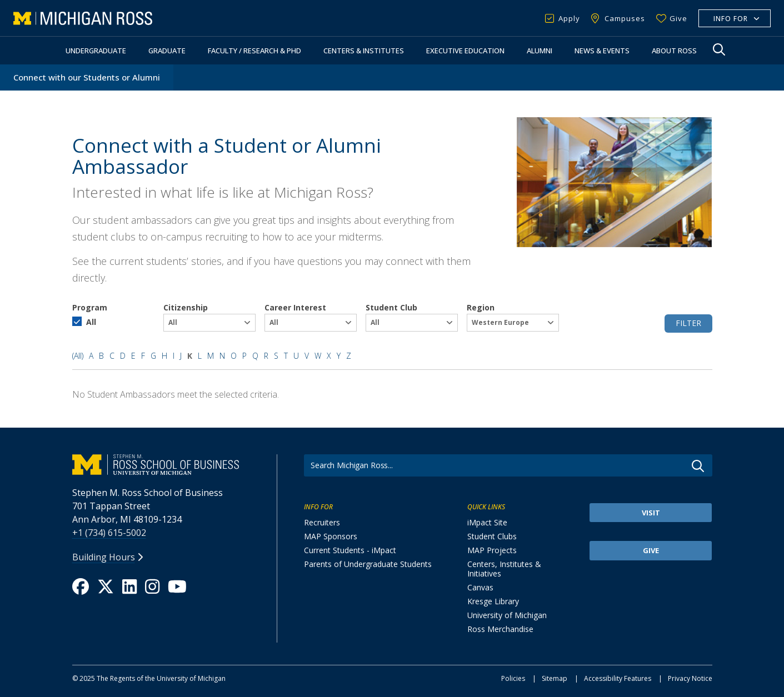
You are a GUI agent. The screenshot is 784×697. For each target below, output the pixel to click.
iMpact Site (487, 522)
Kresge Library (493, 601)
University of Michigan (507, 615)
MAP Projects (492, 550)
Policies (513, 678)
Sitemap (555, 678)
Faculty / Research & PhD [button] (254, 51)
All (91, 322)
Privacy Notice (690, 678)
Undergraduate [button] (96, 51)
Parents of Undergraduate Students (368, 564)
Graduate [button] (167, 51)
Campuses (625, 18)
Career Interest (295, 307)
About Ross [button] (674, 51)
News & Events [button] (602, 51)
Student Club (391, 307)
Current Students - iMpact (350, 550)
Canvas (480, 587)
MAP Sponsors (331, 536)
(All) (78, 356)
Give (678, 18)
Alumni (540, 51)
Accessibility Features (618, 678)
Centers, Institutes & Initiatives (504, 569)
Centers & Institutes (364, 51)
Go (698, 466)
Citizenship (186, 307)
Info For (731, 19)
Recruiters (322, 522)
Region (481, 307)
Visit (651, 513)
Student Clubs (492, 536)
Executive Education (465, 51)
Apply (569, 18)
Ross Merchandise (500, 629)
